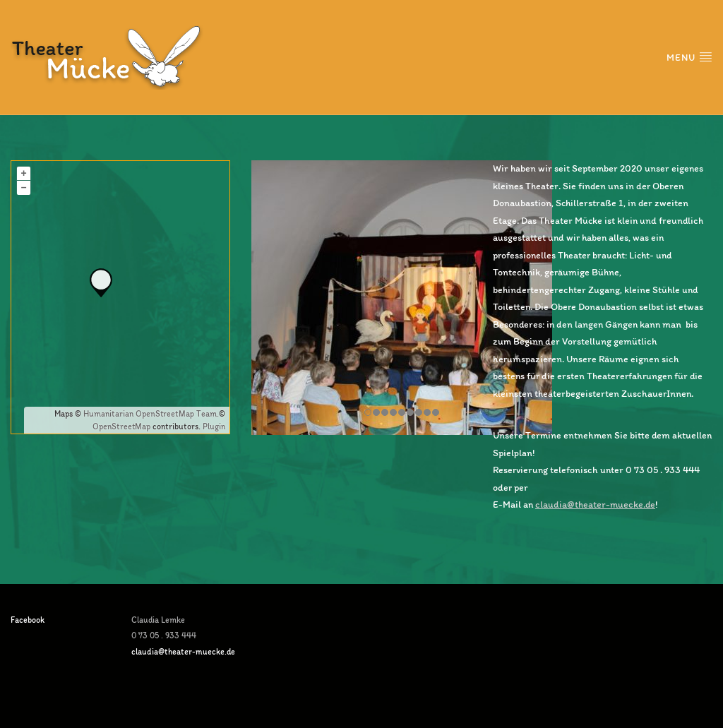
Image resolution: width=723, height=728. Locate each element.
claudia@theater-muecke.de (595, 505)
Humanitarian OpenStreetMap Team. (151, 414)
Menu (689, 57)
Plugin (213, 426)
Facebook (28, 620)
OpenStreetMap (121, 426)
